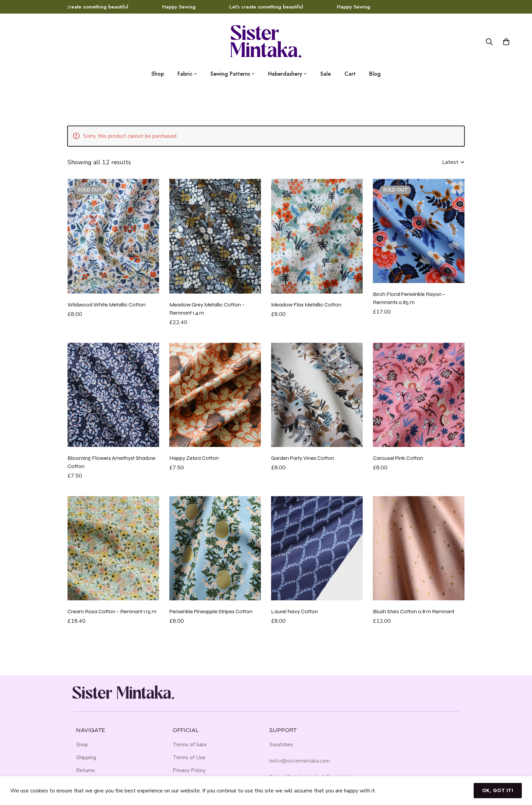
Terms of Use (189, 757)
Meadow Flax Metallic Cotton (306, 305)
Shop (82, 745)
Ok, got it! (498, 790)
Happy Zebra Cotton (194, 458)
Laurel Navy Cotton (294, 611)
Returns (85, 770)
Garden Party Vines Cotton (303, 458)
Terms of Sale (190, 745)
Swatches (281, 745)
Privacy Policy (189, 770)
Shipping (86, 757)
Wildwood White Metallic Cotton (107, 305)
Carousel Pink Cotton (398, 458)
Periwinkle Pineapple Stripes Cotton (211, 611)
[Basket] (506, 42)
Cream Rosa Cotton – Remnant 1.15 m (112, 611)
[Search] (489, 42)
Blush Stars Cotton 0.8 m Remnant (414, 611)
